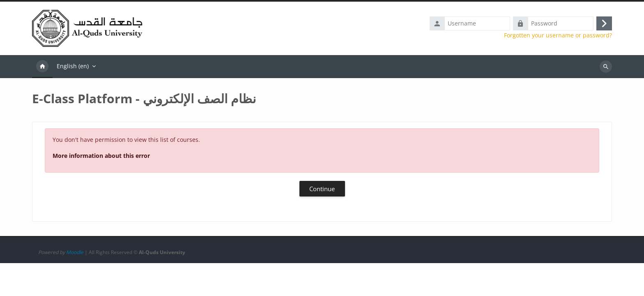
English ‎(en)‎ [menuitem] (73, 68)
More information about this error (101, 157)
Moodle (75, 285)
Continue (322, 190)
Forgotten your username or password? (558, 36)
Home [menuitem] (42, 68)
